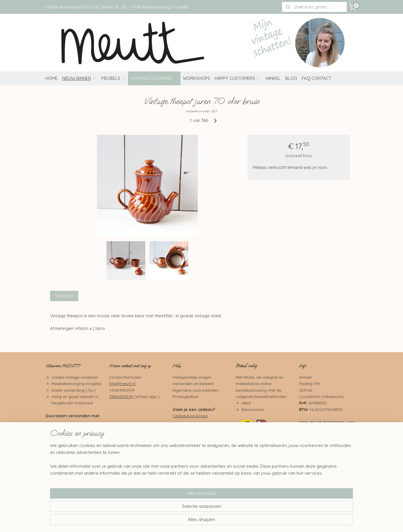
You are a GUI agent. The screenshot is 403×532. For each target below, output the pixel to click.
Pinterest (332, 457)
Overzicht (64, 296)
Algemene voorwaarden (195, 390)
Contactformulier (125, 377)
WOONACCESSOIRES (154, 78)
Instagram (334, 422)
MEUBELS (114, 78)
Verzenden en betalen (193, 383)
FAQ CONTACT (316, 78)
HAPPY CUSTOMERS (238, 78)
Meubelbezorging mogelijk (77, 383)
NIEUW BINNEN (79, 78)
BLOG (291, 78)
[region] (164, 508)
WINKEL (273, 78)
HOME (52, 78)
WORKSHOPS (196, 78)
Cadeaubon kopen (190, 416)
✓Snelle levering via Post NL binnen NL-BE (85, 7)
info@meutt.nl (122, 383)
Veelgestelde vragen (192, 377)
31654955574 (121, 396)
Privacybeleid (185, 396)
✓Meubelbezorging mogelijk (160, 7)
